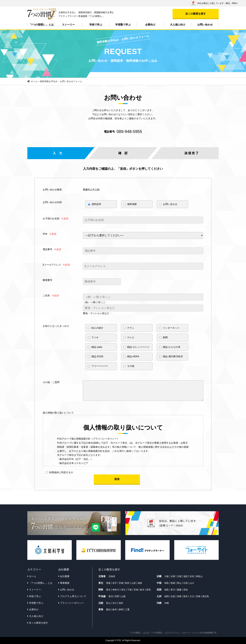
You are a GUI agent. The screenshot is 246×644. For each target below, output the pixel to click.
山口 (192, 583)
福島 (140, 583)
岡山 (179, 583)
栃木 (142, 590)
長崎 (179, 596)
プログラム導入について (73, 596)
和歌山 (199, 576)
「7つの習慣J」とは (41, 25)
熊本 (186, 596)
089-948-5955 (129, 131)
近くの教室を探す (196, 14)
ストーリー (68, 25)
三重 (127, 610)
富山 (108, 603)
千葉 (129, 590)
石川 (115, 603)
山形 (134, 583)
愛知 (108, 610)
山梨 (123, 596)
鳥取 (167, 583)
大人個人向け (178, 25)
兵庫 (173, 576)
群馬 (148, 590)
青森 (108, 583)
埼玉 (123, 590)
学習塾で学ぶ (123, 25)
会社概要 (65, 576)
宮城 (121, 583)
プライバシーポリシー (72, 603)
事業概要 (65, 583)
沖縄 (167, 603)
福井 (121, 603)
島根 (173, 583)
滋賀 (186, 576)
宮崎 (198, 596)
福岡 (167, 596)
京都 (179, 576)
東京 (108, 590)
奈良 (192, 576)
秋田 (127, 583)
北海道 (112, 576)
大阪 (167, 576)
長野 (117, 596)
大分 (192, 596)
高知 (186, 590)
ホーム (33, 576)
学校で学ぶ (96, 25)
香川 (173, 590)
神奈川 (116, 590)
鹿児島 (206, 596)
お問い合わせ (205, 25)
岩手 (115, 583)
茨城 (136, 590)
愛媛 (179, 590)
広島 (186, 583)
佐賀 (173, 596)
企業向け (150, 25)
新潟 (111, 596)
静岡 (121, 610)
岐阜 (115, 610)
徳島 (167, 590)
